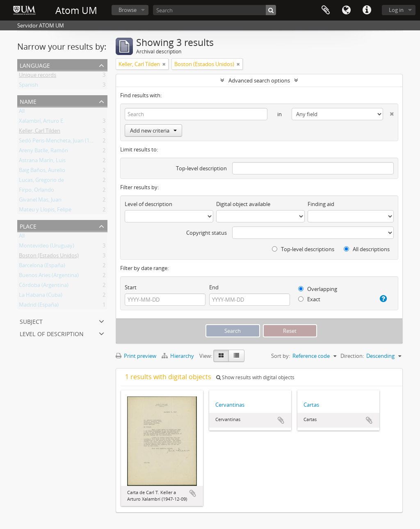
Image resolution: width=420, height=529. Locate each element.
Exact (309, 299)
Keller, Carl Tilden (40, 132)
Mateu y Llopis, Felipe (45, 211)
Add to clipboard (193, 493)
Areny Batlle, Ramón (43, 152)
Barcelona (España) (42, 267)
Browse (128, 10)
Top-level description (201, 168)
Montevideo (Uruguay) (47, 247)
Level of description (52, 333)
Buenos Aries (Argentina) (49, 277)
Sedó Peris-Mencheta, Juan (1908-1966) (66, 142)
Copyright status (207, 233)
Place (28, 226)
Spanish (29, 86)
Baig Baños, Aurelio (42, 172)
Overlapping (318, 289)
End (214, 287)
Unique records (38, 76)
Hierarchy (178, 356)
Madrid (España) (39, 306)
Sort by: (281, 356)
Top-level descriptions (303, 249)
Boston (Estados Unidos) (49, 257)
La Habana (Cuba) (41, 296)
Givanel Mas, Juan (40, 201)
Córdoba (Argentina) (44, 286)
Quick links (367, 10)
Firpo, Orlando (37, 191)
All (22, 112)
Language (346, 10)
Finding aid (321, 204)
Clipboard (326, 10)
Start (131, 287)
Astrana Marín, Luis (42, 162)
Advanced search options (259, 80)
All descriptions (367, 249)
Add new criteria (153, 131)
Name (28, 101)
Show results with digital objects (255, 377)
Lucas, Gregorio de (41, 181)
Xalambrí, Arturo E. (42, 122)
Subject (31, 321)
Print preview (136, 356)
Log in (396, 10)
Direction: (352, 356)
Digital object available (243, 204)
